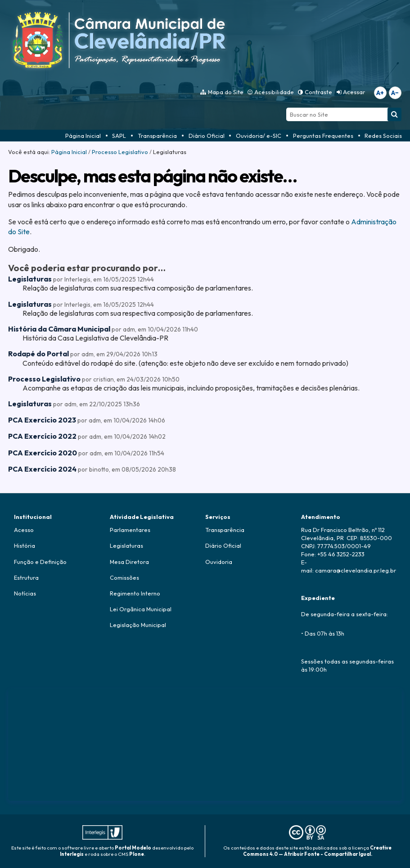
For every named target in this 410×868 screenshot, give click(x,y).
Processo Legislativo (120, 152)
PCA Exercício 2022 (42, 436)
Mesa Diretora (129, 562)
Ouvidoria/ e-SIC (259, 136)
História (25, 545)
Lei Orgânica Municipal (141, 609)
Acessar (354, 92)
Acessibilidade (274, 92)
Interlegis (72, 854)
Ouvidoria (219, 562)
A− (395, 93)
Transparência (157, 136)
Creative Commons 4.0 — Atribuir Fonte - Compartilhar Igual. (318, 851)
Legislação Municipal (138, 625)
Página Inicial (83, 136)
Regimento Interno (135, 593)
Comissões (124, 577)
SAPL (119, 136)
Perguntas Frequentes (323, 136)
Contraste (318, 92)
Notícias (25, 593)
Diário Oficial (207, 136)
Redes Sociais (383, 136)
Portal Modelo (133, 848)
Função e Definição (40, 562)
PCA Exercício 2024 (42, 469)
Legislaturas (30, 279)
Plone (137, 854)
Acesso (24, 530)
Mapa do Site (226, 92)
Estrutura (26, 577)
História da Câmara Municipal (59, 329)
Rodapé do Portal (38, 354)
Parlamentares (130, 530)
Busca (286, 107)
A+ (380, 93)
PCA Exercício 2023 (42, 420)
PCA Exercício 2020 (43, 453)
